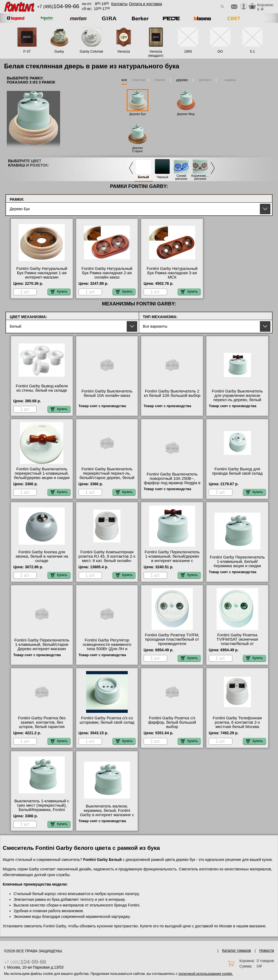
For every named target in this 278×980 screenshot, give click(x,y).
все (124, 80)
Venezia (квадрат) (156, 53)
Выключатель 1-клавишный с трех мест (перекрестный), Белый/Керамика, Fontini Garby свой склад (42, 807)
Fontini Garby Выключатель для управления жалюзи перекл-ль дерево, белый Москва (237, 398)
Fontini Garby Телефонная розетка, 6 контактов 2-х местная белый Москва (237, 722)
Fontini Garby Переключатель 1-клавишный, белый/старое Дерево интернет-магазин (42, 644)
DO (220, 51)
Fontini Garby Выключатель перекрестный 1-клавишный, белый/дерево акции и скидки (42, 473)
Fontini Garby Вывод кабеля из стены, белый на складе (42, 388)
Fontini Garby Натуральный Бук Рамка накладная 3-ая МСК (172, 273)
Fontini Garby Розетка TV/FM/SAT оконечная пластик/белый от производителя (237, 641)
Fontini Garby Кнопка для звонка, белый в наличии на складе (42, 556)
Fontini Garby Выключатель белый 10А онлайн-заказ (107, 393)
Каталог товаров (236, 950)
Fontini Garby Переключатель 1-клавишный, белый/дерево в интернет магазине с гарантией (172, 558)
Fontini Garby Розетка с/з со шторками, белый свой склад (107, 720)
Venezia (123, 51)
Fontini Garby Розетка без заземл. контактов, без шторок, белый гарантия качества (42, 724)
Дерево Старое (137, 149)
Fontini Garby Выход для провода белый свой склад (237, 471)
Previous (131, 168)
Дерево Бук (138, 114)
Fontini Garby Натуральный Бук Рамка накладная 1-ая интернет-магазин (42, 273)
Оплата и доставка (145, 4)
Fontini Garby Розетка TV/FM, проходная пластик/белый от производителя (172, 639)
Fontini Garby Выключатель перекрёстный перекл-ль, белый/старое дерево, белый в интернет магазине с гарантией (107, 478)
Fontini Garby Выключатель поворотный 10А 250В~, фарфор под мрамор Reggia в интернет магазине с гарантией (172, 483)
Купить (59, 292)
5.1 (252, 51)
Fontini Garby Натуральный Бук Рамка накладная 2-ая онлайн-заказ (107, 273)
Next (213, 168)
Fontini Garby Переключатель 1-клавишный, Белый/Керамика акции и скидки (237, 561)
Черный (162, 177)
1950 (188, 51)
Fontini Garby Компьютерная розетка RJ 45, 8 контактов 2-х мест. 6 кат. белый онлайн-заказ (107, 558)
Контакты (119, 4)
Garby (59, 51)
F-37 (27, 51)
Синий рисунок (181, 177)
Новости (267, 950)
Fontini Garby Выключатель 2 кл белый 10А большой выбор (172, 393)
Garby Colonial (91, 51)
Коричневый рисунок (200, 177)
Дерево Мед (186, 114)
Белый (144, 177)
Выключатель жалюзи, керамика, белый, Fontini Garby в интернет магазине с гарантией (107, 813)
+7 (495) (58, 7)
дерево (182, 80)
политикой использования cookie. (206, 974)
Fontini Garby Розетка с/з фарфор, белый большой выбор (172, 722)
